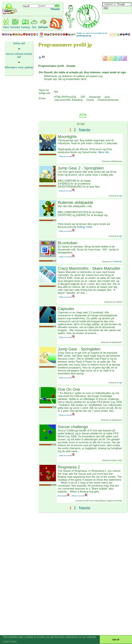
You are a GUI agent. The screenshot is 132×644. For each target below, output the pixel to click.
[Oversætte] (64, 496)
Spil (34, 27)
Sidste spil (19, 43)
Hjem (6, 27)
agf (120, 196)
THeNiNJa (117, 262)
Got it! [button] (116, 640)
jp (40, 57)
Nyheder (15, 27)
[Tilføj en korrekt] (67, 156)
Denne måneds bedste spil (19, 55)
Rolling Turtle (84, 227)
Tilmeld (55, 9)
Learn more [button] (10, 641)
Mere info (103, 152)
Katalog (25, 27)
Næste (85, 130)
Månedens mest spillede (19, 67)
